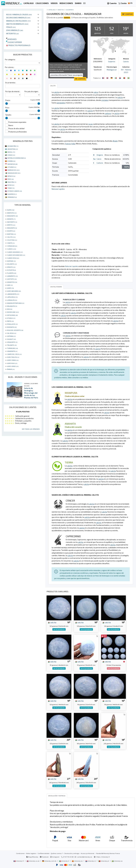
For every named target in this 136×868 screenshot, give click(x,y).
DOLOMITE (12, 264)
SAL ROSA (12, 333)
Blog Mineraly (32, 857)
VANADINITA (12, 351)
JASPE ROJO (12, 363)
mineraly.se (117, 861)
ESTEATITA (11, 270)
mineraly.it (64, 861)
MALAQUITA (12, 306)
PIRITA (10, 321)
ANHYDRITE (12, 222)
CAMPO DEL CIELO (14, 354)
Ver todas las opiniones (31, 429)
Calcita (126, 61)
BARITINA (11, 234)
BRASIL (11, 152)
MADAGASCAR (14, 173)
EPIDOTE (11, 267)
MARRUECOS (14, 170)
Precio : (8, 100)
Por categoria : (10, 60)
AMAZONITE (12, 216)
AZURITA (11, 231)
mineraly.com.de (49, 861)
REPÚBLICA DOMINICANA (17, 158)
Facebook (44, 857)
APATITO (11, 225)
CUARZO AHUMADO (15, 252)
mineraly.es (77, 861)
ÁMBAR (11, 369)
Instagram (55, 857)
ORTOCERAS (12, 315)
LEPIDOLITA (12, 300)
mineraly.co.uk (33, 861)
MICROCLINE (13, 312)
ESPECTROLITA (13, 357)
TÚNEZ (11, 188)
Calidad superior (14, 42)
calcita (52, 622)
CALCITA (11, 237)
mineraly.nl (91, 861)
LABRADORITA (13, 294)
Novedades (11, 39)
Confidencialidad (43, 853)
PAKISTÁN (12, 182)
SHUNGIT (11, 339)
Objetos (61, 10)
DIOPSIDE (11, 261)
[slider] (7, 104)
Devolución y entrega (72, 853)
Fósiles (11, 27)
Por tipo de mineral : (13, 91)
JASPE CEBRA (13, 360)
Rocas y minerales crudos (19, 14)
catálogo (52, 10)
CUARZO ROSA (13, 258)
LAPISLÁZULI (12, 297)
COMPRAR (127, 14)
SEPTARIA (11, 336)
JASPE (10, 288)
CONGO (11, 155)
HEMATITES (12, 282)
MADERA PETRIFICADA (16, 303)
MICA (10, 309)
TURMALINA (12, 348)
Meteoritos (12, 33)
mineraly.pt (104, 861)
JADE (10, 285)
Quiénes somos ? (57, 853)
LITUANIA (12, 167)
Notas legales (31, 853)
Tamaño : (9, 115)
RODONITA (12, 327)
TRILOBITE (12, 345)
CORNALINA (12, 246)
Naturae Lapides (58, 189)
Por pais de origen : (32, 91)
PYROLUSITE (12, 324)
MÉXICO (11, 176)
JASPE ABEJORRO (14, 291)
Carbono (100, 163)
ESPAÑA (11, 161)
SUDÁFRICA (12, 194)
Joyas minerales (15, 30)
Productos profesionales (18, 45)
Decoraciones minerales (18, 18)
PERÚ (11, 179)
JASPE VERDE (13, 366)
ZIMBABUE (12, 197)
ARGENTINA (13, 149)
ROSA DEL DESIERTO (15, 330)
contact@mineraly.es (85, 857)
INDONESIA (13, 164)
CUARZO (12, 249)
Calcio (99, 159)
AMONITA (11, 219)
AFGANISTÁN (13, 146)
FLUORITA (12, 273)
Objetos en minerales (17, 24)
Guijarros (70, 10)
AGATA (11, 210)
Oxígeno (100, 155)
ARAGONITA (12, 228)
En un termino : (11, 83)
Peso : (8, 108)
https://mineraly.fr (103, 857)
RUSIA (11, 185)
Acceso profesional (88, 853)
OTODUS (11, 318)
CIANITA (11, 243)
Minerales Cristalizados (18, 21)
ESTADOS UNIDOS (15, 191)
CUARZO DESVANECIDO (16, 255)
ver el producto (59, 629)
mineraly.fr (19, 861)
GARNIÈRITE (12, 276)
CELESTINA (12, 240)
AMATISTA (12, 213)
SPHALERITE (12, 342)
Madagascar (112, 70)
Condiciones (20, 853)
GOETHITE (12, 279)
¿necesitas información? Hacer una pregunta (66, 75)
